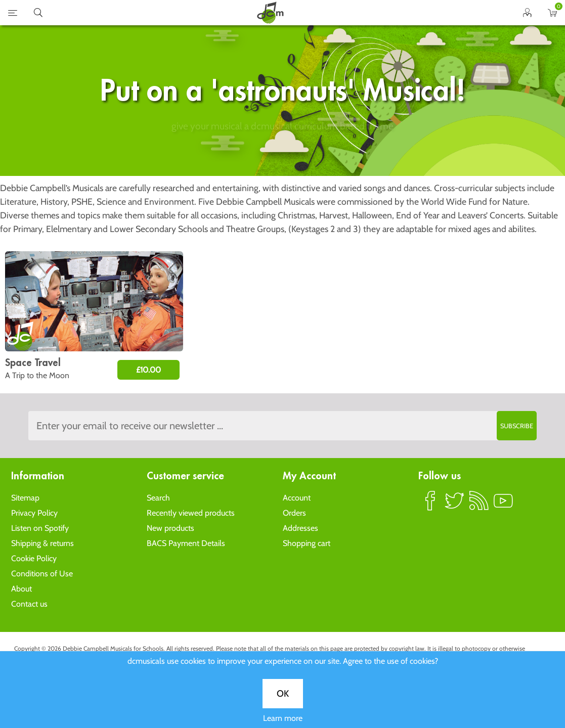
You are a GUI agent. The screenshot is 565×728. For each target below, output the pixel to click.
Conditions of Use (42, 574)
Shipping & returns (42, 543)
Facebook (430, 505)
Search (158, 498)
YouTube (503, 505)
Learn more (283, 355)
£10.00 (148, 370)
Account (297, 498)
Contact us (29, 604)
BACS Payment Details (186, 543)
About (21, 589)
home (270, 13)
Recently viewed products (191, 513)
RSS (479, 505)
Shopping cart (307, 543)
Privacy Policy (34, 513)
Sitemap (25, 498)
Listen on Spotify (40, 528)
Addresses (300, 528)
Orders (294, 513)
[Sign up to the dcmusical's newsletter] (282, 426)
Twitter (455, 505)
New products (170, 528)
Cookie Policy (34, 558)
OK (283, 330)
